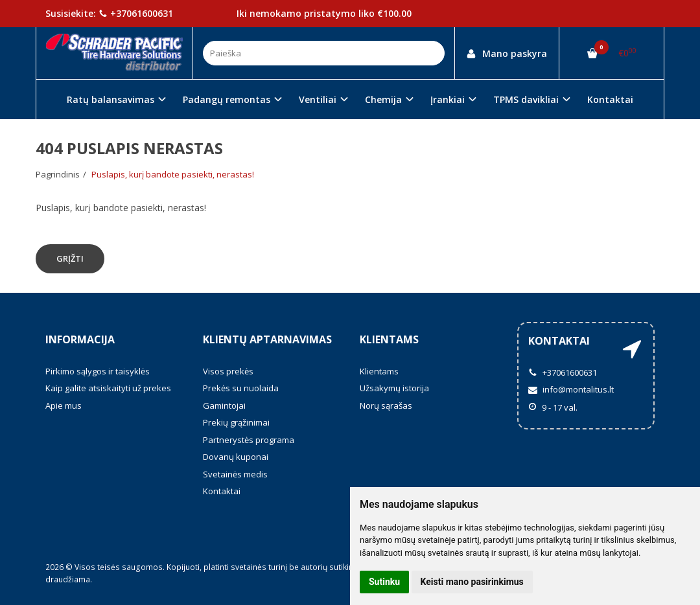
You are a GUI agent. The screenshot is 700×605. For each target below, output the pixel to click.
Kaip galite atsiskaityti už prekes (108, 388)
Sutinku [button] (384, 582)
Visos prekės (228, 371)
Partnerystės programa (249, 440)
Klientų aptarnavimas (267, 339)
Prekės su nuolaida (241, 388)
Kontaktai (610, 99)
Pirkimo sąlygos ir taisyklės (98, 371)
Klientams (389, 339)
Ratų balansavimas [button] (111, 99)
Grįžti (70, 258)
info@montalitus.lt (571, 389)
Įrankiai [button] (448, 99)
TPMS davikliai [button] (526, 99)
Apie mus (64, 405)
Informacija (80, 339)
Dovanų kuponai (236, 457)
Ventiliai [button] (318, 99)
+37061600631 (136, 13)
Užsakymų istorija (394, 388)
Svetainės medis (235, 474)
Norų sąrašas (386, 405)
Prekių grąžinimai (236, 422)
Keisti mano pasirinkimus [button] (472, 582)
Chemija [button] (383, 99)
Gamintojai (224, 405)
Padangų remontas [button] (227, 99)
